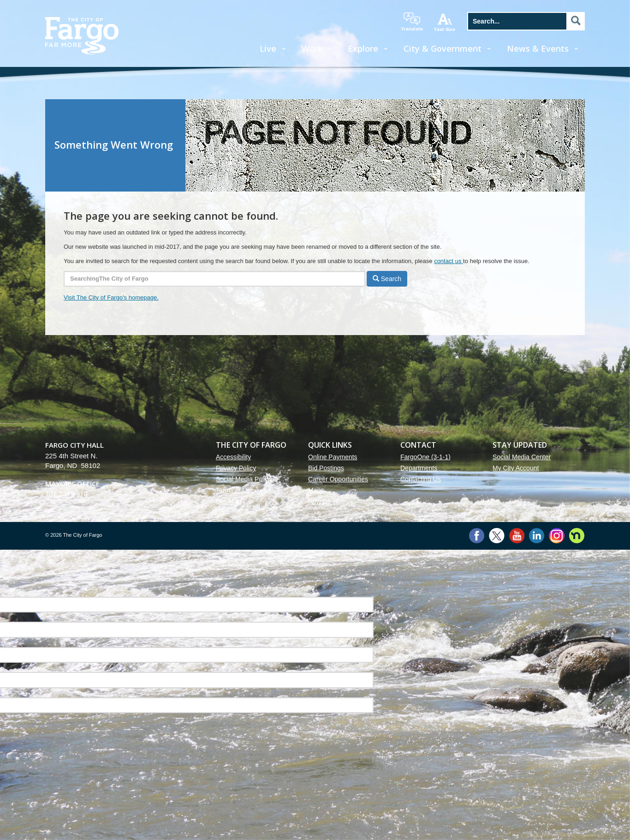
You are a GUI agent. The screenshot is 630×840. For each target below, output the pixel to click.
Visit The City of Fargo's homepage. (111, 297)
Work (312, 48)
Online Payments (333, 457)
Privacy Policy (236, 468)
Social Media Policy (244, 479)
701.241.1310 (66, 494)
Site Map (229, 501)
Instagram (556, 536)
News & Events (538, 48)
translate (412, 22)
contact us (449, 261)
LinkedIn (537, 536)
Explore (363, 48)
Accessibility (233, 457)
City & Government (443, 48)
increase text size (445, 22)
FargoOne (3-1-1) (425, 457)
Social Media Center (522, 457)
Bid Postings (326, 468)
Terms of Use (235, 490)
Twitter (497, 536)
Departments (419, 468)
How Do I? (323, 501)
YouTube (517, 536)
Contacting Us (421, 479)
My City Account (516, 468)
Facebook (477, 536)
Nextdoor (577, 536)
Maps (316, 490)
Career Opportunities (338, 479)
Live (268, 48)
